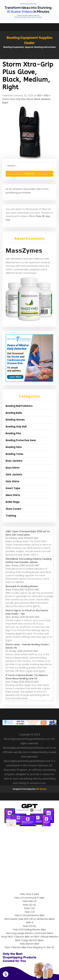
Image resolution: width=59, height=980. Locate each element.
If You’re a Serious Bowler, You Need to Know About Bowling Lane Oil (27, 677)
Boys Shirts (13, 468)
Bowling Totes (14, 454)
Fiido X (30, 922)
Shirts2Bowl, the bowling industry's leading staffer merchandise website (29, 561)
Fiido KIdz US (30, 901)
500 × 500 (43, 95)
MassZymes (24, 250)
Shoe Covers (14, 509)
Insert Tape (13, 488)
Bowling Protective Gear (21, 440)
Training (11, 516)
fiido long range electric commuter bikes (29, 933)
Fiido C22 (29, 908)
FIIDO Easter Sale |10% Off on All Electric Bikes (29, 919)
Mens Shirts (13, 495)
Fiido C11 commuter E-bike (29, 898)
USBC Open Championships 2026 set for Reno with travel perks (28, 533)
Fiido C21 (30, 912)
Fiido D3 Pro (30, 926)
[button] (29, 58)
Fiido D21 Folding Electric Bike (30, 929)
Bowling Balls (14, 413)
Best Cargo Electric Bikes (29, 940)
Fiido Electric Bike (30, 944)
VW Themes (41, 789)
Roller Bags (13, 502)
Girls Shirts (12, 481)
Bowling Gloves (15, 420)
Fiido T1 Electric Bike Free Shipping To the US (29, 947)
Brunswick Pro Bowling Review (22, 586)
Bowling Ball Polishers (19, 406)
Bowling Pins (13, 433)
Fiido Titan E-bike (29, 894)
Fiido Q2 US (29, 905)
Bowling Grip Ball (16, 427)
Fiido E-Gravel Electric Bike (29, 915)
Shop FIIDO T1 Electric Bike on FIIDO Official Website (30, 937)
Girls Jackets (14, 474)
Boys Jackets (14, 461)
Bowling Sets (14, 447)
